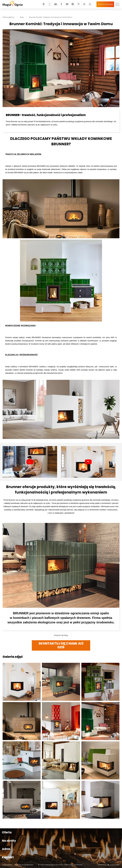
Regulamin (7, 865)
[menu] (117, 4)
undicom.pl (113, 865)
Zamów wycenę (105, 4)
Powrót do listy (61, 635)
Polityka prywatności (24, 865)
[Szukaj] (90, 4)
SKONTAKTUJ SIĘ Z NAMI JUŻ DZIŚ (61, 645)
